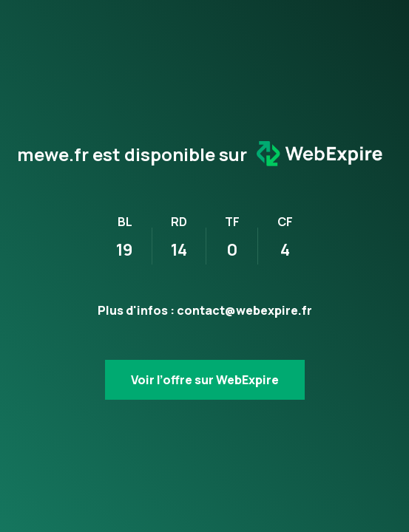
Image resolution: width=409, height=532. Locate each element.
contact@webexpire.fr (244, 310)
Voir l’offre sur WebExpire (205, 380)
